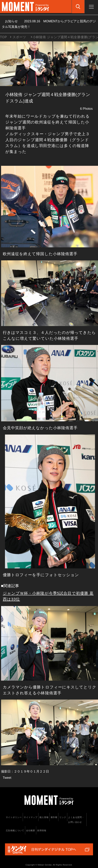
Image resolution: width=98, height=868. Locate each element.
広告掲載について (15, 831)
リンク (63, 817)
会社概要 (31, 831)
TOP (3, 37)
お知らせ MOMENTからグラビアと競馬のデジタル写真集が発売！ (49, 24)
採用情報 (42, 831)
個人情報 (44, 817)
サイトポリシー (14, 817)
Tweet (7, 778)
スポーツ (19, 37)
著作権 (54, 817)
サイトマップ (31, 817)
